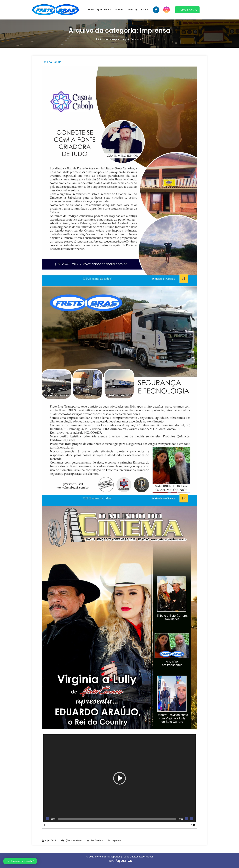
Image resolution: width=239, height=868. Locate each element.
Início (99, 39)
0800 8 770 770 (187, 10)
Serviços (119, 10)
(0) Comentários (72, 840)
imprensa (117, 840)
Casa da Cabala (51, 62)
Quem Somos (104, 10)
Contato (145, 10)
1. (45, 825)
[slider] (117, 819)
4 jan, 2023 (49, 840)
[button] (119, 778)
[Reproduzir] (47, 819)
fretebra (99, 840)
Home (91, 10)
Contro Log (132, 10)
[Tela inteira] (192, 819)
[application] (119, 778)
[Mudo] (186, 819)
